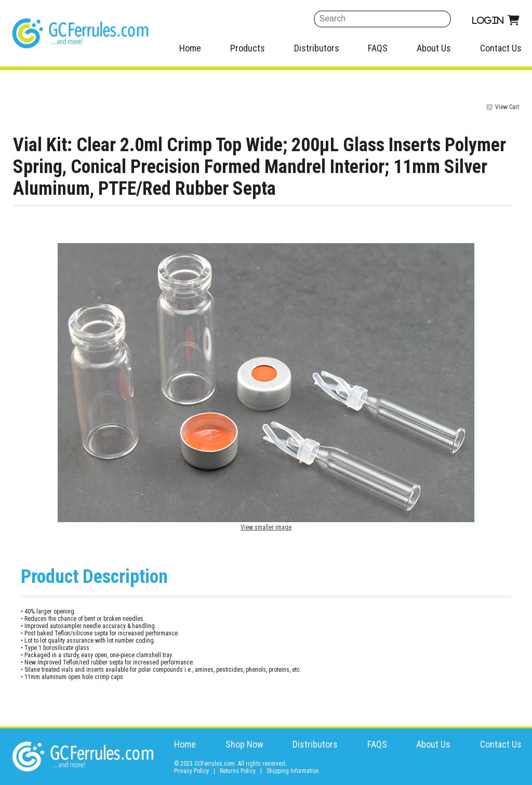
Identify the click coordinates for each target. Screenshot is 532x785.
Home (190, 48)
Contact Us (501, 48)
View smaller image (266, 527)
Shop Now (244, 744)
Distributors (317, 48)
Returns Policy (238, 771)
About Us (434, 48)
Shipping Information (293, 771)
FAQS (378, 48)
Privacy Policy (191, 771)
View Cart (507, 107)
